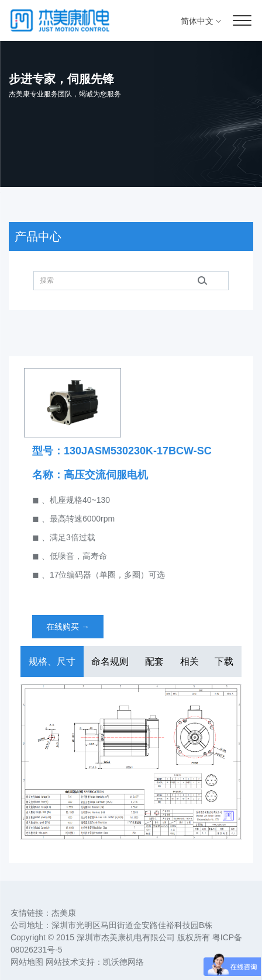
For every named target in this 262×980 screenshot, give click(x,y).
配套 (154, 661)
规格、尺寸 (52, 661)
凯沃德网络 (123, 962)
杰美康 (64, 913)
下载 (224, 661)
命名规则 (110, 661)
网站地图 (27, 962)
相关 (189, 661)
